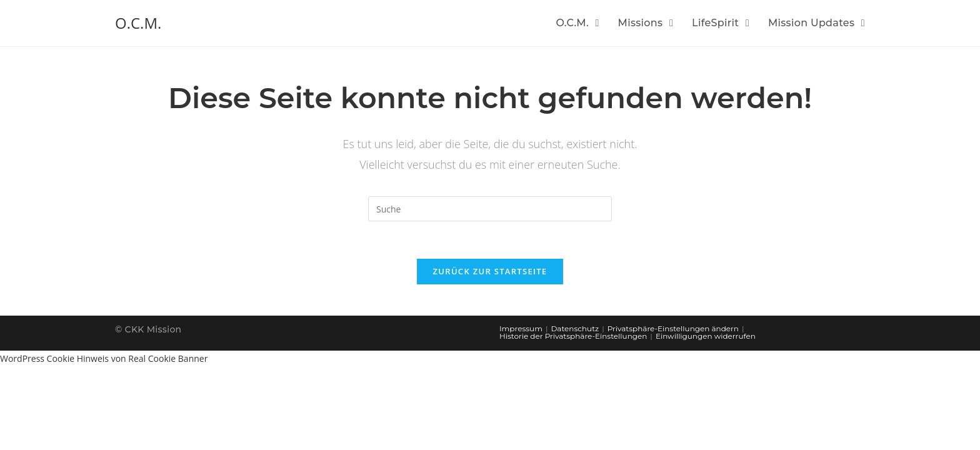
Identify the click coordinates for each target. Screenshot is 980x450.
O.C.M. (138, 23)
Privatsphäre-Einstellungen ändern (673, 328)
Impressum (521, 328)
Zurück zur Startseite (490, 271)
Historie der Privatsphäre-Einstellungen (573, 336)
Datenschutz (575, 328)
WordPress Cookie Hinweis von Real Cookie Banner (104, 358)
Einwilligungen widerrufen (706, 336)
